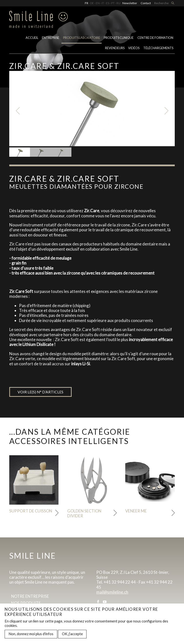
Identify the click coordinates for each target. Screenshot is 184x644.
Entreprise (51, 39)
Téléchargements (158, 49)
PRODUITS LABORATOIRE (82, 39)
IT (103, 3)
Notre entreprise (31, 597)
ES (108, 3)
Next (166, 111)
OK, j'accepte (72, 634)
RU (118, 3)
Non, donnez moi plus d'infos (31, 634)
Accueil (32, 39)
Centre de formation (155, 39)
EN (98, 3)
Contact (146, 3)
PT (113, 3)
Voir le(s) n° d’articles (41, 392)
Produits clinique (119, 39)
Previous (18, 111)
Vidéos (134, 49)
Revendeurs (115, 49)
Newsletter (130, 3)
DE (92, 3)
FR (87, 3)
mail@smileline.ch (112, 593)
